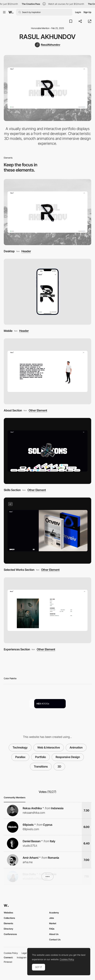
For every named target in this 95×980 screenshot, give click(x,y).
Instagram (22, 957)
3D (59, 767)
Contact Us (55, 939)
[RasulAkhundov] (47, 45)
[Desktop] (47, 212)
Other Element (38, 410)
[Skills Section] (47, 451)
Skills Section (12, 490)
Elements (8, 923)
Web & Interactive (49, 747)
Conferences (10, 934)
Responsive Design (68, 757)
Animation (76, 747)
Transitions (41, 767)
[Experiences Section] (47, 610)
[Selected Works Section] (47, 531)
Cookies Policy (11, 953)
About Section (13, 410)
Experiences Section (17, 649)
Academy (54, 913)
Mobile (8, 331)
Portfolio (40, 757)
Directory (9, 929)
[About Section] (47, 371)
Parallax (20, 757)
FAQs (52, 929)
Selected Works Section (19, 570)
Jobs (52, 918)
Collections (9, 918)
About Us (54, 934)
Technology (20, 747)
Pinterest (8, 962)
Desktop (9, 251)
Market (53, 923)
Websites (8, 913)
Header (26, 251)
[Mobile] (47, 292)
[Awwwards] (11, 12)
